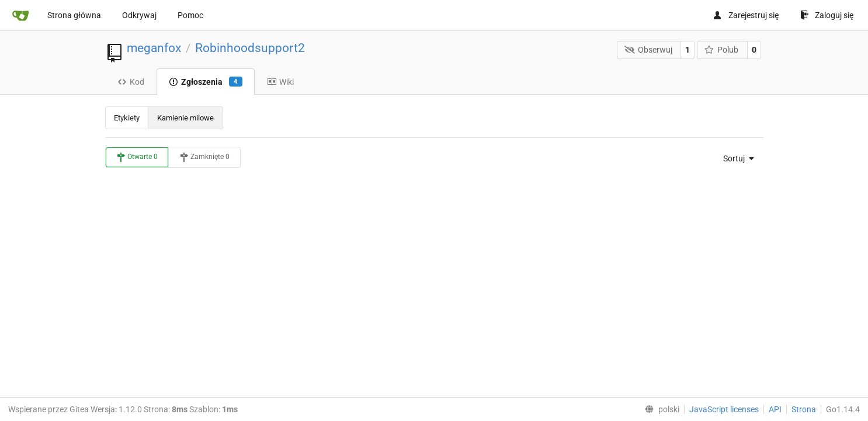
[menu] (735, 158)
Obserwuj (648, 50)
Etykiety (127, 118)
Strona (804, 409)
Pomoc (190, 15)
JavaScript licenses (724, 409)
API (775, 409)
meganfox (154, 48)
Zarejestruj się (746, 15)
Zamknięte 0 (204, 157)
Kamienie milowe (185, 118)
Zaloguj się (827, 15)
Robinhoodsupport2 (250, 48)
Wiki (280, 82)
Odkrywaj (139, 15)
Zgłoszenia (206, 82)
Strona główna (74, 15)
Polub (722, 50)
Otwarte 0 (137, 157)
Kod (131, 82)
